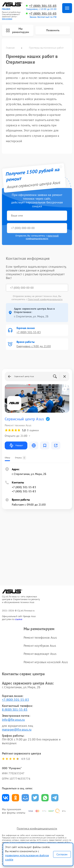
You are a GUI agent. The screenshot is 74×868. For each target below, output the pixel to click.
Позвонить (53, 30)
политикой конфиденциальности (42, 237)
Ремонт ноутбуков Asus (40, 646)
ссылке (19, 619)
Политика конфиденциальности (37, 828)
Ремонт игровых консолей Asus (46, 662)
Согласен (62, 854)
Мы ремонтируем (17, 30)
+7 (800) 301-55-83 (43, 6)
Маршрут (16, 445)
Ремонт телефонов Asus (40, 637)
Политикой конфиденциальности (45, 299)
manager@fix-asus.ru (17, 729)
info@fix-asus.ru (13, 720)
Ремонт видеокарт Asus (40, 654)
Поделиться (6, 798)
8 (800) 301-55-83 (15, 709)
